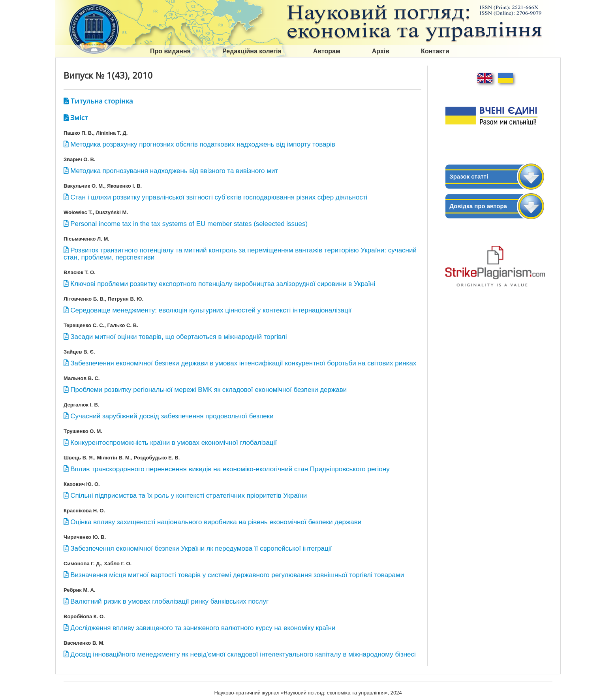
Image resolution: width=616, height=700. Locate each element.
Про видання (170, 51)
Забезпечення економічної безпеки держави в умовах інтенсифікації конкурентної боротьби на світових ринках (243, 363)
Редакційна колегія (252, 51)
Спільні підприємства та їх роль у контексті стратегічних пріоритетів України (189, 496)
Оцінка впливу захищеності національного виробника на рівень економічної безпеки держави (216, 522)
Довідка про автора (478, 206)
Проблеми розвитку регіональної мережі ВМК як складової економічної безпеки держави (208, 390)
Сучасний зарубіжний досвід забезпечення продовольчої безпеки (172, 416)
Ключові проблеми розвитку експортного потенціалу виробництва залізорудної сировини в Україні (223, 284)
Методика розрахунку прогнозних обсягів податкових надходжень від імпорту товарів (203, 144)
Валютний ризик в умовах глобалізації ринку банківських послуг (169, 601)
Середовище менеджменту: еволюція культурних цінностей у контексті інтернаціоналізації (211, 310)
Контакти (435, 51)
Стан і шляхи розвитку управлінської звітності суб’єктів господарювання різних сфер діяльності (219, 197)
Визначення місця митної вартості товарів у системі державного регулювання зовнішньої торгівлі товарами (237, 575)
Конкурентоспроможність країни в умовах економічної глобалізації (174, 443)
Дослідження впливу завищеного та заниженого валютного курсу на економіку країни (203, 628)
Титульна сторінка (102, 101)
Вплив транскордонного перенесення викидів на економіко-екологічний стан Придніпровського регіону (230, 469)
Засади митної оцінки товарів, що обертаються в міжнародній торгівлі (178, 337)
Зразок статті (469, 176)
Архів (381, 51)
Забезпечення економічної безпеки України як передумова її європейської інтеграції (201, 549)
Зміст (79, 118)
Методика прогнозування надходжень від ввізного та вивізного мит (174, 171)
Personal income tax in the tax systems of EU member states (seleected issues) (189, 224)
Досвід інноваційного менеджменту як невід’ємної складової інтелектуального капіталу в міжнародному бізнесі (243, 654)
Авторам (327, 51)
